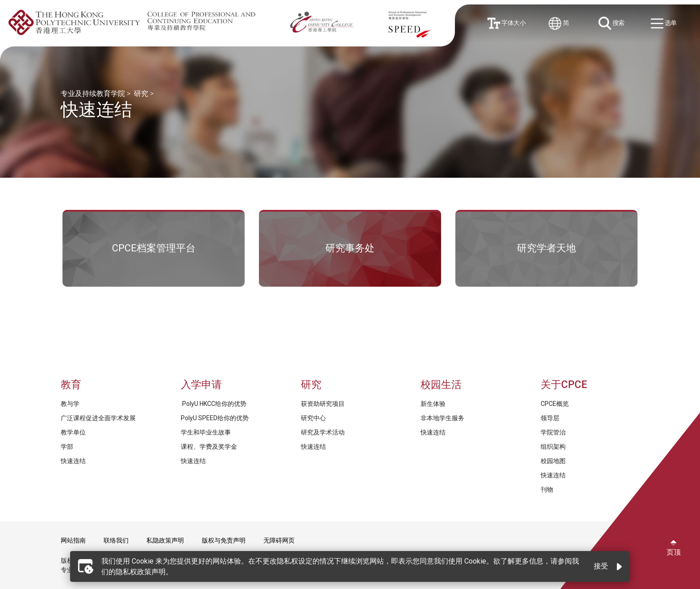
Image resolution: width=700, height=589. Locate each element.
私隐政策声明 (165, 540)
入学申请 (201, 385)
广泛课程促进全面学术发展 (98, 418)
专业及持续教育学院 (93, 94)
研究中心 (313, 418)
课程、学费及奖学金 (209, 447)
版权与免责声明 (224, 540)
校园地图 (553, 461)
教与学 (70, 404)
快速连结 (73, 461)
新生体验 (433, 404)
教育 (71, 385)
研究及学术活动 (323, 432)
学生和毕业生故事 (206, 432)
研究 (141, 94)
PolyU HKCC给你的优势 (214, 404)
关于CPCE (564, 385)
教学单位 (73, 432)
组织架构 (553, 447)
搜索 (612, 23)
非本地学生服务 (442, 418)
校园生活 (441, 385)
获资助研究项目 (323, 404)
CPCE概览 (555, 404)
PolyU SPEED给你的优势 (215, 418)
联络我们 (116, 540)
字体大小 (507, 23)
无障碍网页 (279, 540)
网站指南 (73, 540)
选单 (665, 24)
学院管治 (553, 432)
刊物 (547, 489)
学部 (67, 447)
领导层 (550, 418)
